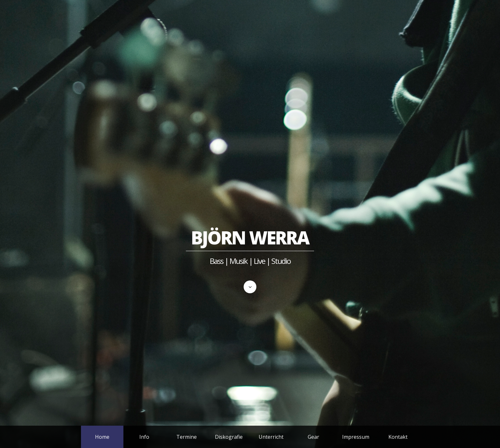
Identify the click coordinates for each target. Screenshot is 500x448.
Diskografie (229, 437)
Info (144, 437)
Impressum (356, 437)
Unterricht (271, 437)
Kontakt (398, 437)
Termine (187, 437)
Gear (313, 437)
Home (102, 437)
